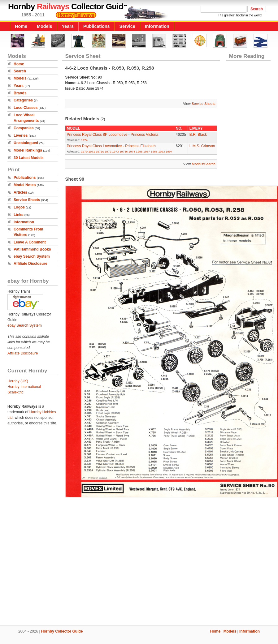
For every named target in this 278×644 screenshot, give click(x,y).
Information (157, 26)
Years (68, 26)
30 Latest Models (29, 158)
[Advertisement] (139, 560)
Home (21, 26)
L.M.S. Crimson (202, 146)
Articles (20, 192)
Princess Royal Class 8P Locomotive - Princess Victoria (113, 135)
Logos (19, 207)
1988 (154, 151)
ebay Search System (32, 256)
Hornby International (24, 387)
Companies (24, 128)
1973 (115, 151)
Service (127, 26)
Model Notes (25, 185)
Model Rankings (28, 150)
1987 (147, 151)
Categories (23, 100)
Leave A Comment (30, 242)
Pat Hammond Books (32, 249)
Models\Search (204, 164)
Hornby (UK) (18, 381)
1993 (161, 151)
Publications (97, 26)
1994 (169, 151)
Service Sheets (27, 200)
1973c (124, 151)
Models (45, 26)
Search (20, 71)
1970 (84, 151)
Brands (20, 93)
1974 (84, 140)
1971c (100, 151)
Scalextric (15, 392)
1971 (91, 151)
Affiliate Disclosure (30, 264)
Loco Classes (26, 108)
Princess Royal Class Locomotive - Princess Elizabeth (111, 146)
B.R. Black (198, 135)
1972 (108, 151)
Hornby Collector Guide (62, 631)
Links (18, 215)
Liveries (21, 135)
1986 (139, 151)
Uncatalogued (26, 143)
